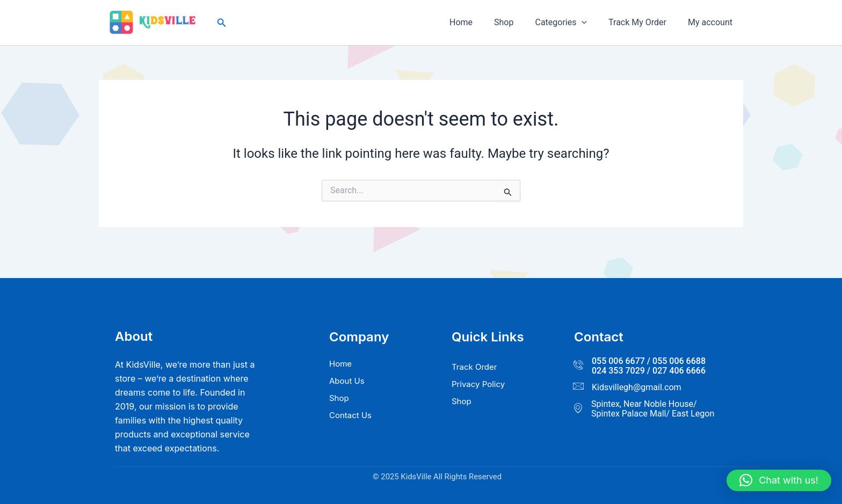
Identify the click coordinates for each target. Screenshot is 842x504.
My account (712, 22)
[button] (222, 23)
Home (480, 22)
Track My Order (644, 22)
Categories (572, 23)
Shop (519, 22)
